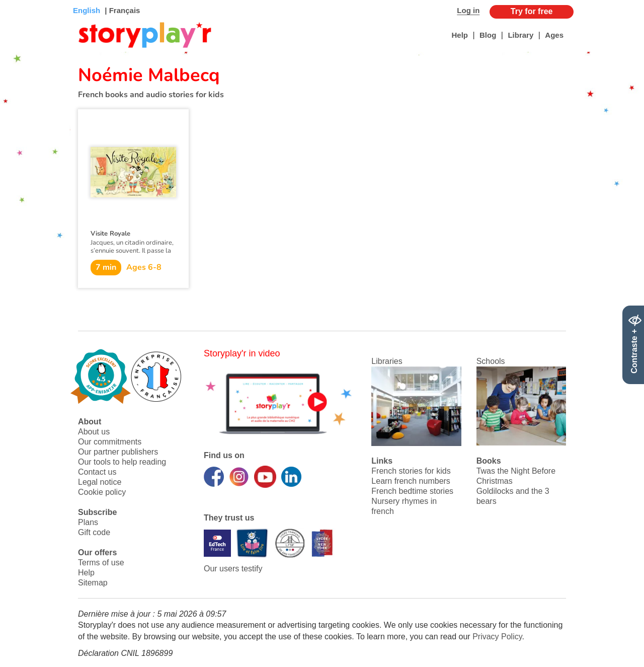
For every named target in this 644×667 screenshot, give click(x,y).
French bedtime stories (412, 491)
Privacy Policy (497, 637)
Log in (468, 10)
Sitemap (93, 583)
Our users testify (233, 569)
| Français (121, 10)
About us (94, 432)
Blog (488, 35)
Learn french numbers (411, 481)
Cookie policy (102, 492)
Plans (88, 522)
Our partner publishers (118, 452)
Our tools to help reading (122, 462)
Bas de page (20, 0)
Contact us (97, 472)
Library (520, 35)
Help (460, 35)
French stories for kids (411, 471)
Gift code (94, 532)
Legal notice (100, 482)
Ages (554, 35)
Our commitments (110, 442)
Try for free (532, 11)
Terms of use (101, 563)
